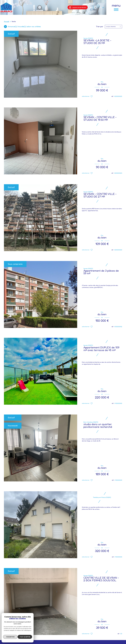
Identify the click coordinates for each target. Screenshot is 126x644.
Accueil (7, 21)
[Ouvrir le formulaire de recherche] (90, 7)
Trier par (100, 27)
